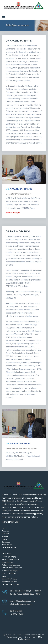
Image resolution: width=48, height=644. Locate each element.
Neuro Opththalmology (10, 559)
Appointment (7, 545)
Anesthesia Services (9, 582)
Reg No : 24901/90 (13, 213)
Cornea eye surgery (9, 557)
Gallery (4, 539)
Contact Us (6, 542)
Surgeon (5, 536)
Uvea (4, 576)
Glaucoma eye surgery (10, 571)
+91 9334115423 (16, 614)
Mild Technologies (30, 638)
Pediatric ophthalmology (11, 565)
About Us (5, 531)
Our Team (5, 534)
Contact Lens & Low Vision (12, 568)
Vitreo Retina (7, 554)
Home (4, 528)
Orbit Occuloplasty (9, 573)
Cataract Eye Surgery (9, 579)
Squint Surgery (7, 562)
